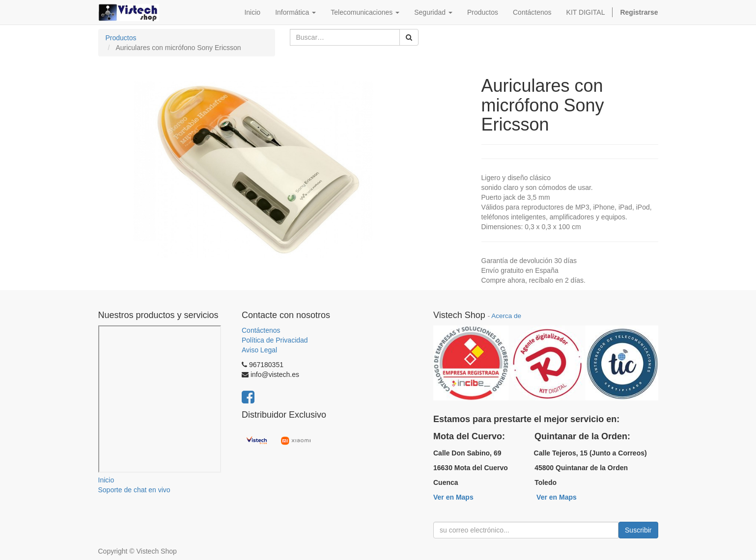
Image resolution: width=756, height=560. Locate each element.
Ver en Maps (453, 497)
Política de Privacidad (275, 340)
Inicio (106, 480)
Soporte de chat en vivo (134, 490)
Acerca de (506, 316)
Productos (121, 38)
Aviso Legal (259, 350)
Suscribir (638, 530)
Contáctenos (261, 330)
